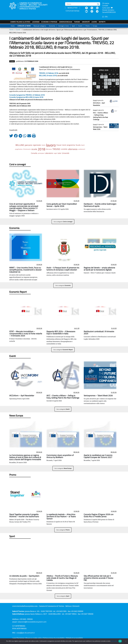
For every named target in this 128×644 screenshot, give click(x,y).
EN (106, 17)
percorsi (28, 145)
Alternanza (49, 149)
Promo (88, 26)
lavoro (51, 145)
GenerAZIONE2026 (66, 22)
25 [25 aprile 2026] (118, 86)
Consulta (34, 153)
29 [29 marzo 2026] (95, 76)
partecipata (41, 153)
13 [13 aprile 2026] (99, 83)
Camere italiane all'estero (20, 22)
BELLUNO (20, 145)
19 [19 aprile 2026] (95, 86)
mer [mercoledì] (106, 74)
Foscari (59, 145)
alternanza (73, 149)
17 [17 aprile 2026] (114, 83)
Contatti (105, 6)
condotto (64, 149)
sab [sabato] (117, 74)
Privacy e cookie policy (34, 638)
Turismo (77, 22)
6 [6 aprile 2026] (99, 80)
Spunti (83, 145)
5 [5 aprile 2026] (96, 80)
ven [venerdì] (113, 74)
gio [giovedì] (110, 74)
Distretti (102, 22)
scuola (34, 149)
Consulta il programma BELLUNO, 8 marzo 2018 (26, 97)
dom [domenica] (94, 74)
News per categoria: (40, 26)
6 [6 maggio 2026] (107, 93)
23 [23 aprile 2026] (111, 86)
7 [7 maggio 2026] (111, 93)
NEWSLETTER (72, 8)
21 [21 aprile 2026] (103, 86)
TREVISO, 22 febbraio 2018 (49, 73)
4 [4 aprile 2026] (119, 76)
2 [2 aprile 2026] (111, 76)
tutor (59, 153)
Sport (74, 26)
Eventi (80, 26)
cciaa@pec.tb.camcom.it (26, 633)
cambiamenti (82, 149)
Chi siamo (106, 3)
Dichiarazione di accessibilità (54, 638)
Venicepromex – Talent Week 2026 (100, 128)
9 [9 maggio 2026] (119, 93)
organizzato (37, 145)
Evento (43, 145)
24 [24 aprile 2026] (114, 86)
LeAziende (36, 22)
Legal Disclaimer (18, 638)
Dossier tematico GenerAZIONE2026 (109, 11)
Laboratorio (49, 153)
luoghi (55, 153)
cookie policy (114, 641)
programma (71, 145)
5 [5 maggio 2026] (103, 93)
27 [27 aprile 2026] (99, 90)
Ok (120, 641)
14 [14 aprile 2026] (103, 83)
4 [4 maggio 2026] (99, 93)
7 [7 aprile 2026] (103, 80)
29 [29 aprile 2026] (107, 90)
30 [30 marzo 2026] (99, 76)
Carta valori (107, 8)
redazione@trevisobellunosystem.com (32, 622)
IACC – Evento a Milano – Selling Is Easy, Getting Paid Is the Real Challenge (100, 116)
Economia (52, 26)
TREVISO (56, 149)
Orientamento (27, 149)
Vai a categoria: (63, 222)
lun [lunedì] (98, 74)
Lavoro (94, 22)
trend (64, 145)
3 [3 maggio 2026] (96, 93)
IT (103, 17)
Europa (95, 26)
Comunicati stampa (72, 11)
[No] (126, 641)
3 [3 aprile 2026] (115, 76)
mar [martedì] (102, 74)
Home (13, 26)
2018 (41, 149)
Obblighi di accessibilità (74, 638)
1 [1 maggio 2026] (115, 90)
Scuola (78, 145)
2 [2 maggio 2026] (119, 90)
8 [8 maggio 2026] (115, 93)
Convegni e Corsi (63, 26)
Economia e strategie (49, 22)
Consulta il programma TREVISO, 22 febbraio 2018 (27, 95)
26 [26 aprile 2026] (95, 90)
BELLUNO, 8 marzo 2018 (48, 76)
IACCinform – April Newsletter (99, 104)
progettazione (19, 149)
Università (86, 22)
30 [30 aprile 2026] (111, 90)
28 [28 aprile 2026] (103, 90)
